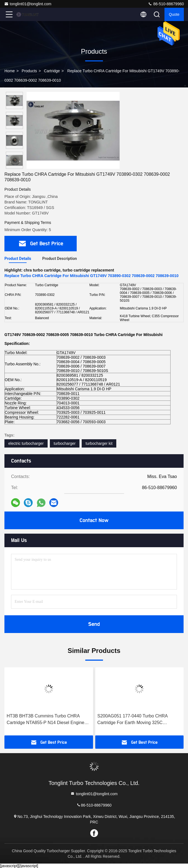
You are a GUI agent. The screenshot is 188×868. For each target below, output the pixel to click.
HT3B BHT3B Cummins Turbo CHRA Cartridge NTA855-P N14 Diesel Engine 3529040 (45, 720)
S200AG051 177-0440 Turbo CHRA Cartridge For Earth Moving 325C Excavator (133, 720)
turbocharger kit (99, 443)
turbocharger (65, 443)
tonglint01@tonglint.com (28, 4)
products (29, 71)
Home (10, 71)
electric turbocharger (26, 443)
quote (174, 14)
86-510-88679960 (166, 4)
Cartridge (52, 71)
